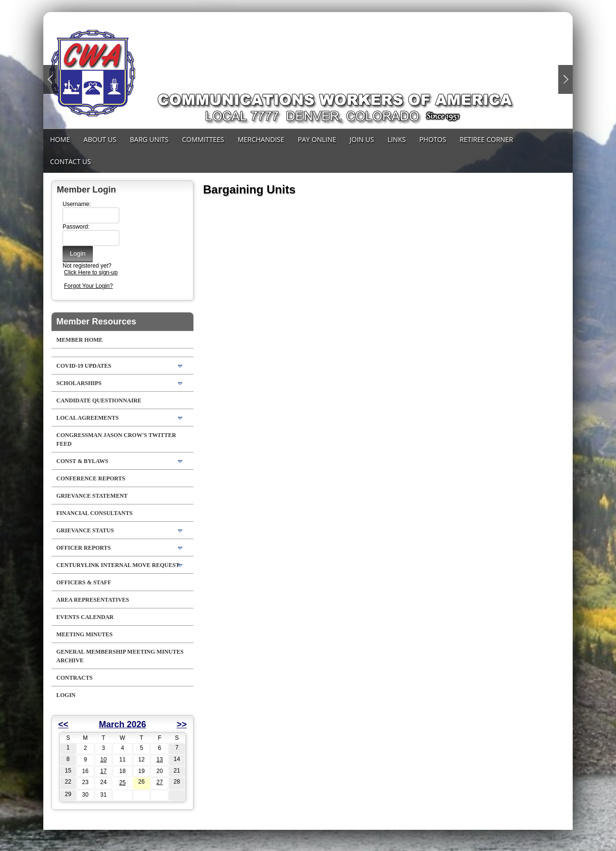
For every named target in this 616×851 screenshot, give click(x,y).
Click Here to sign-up (91, 272)
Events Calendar (85, 617)
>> (182, 724)
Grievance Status (85, 530)
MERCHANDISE (261, 139)
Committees (203, 139)
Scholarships (79, 383)
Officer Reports (83, 548)
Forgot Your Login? (88, 286)
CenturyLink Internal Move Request (118, 565)
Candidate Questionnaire (99, 400)
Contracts (74, 678)
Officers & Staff (84, 582)
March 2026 (122, 724)
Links (397, 139)
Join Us (362, 139)
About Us (100, 139)
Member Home (79, 340)
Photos (433, 139)
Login (66, 695)
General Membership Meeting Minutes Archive (120, 656)
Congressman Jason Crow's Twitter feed (116, 439)
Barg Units (149, 139)
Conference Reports (91, 478)
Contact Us (71, 161)
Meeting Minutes (84, 634)
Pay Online (317, 139)
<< (63, 724)
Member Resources (96, 322)
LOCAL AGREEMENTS (88, 418)
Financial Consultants (94, 513)
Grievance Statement (92, 496)
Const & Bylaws (82, 461)
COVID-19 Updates (84, 366)
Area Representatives (93, 600)
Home (60, 139)
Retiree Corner (486, 139)
